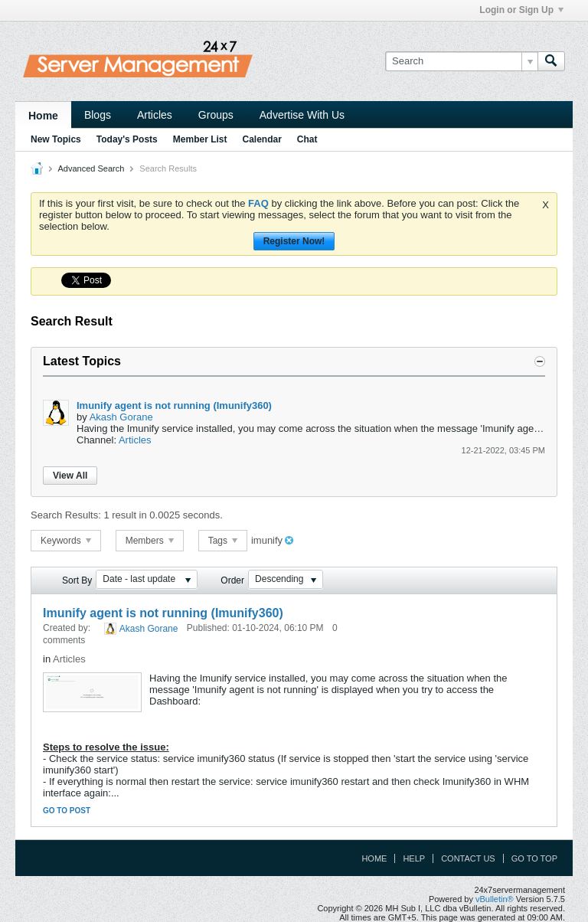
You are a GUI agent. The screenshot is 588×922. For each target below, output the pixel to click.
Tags (223, 541)
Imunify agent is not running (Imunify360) (174, 405)
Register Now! (294, 241)
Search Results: (66, 515)
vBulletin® (495, 899)
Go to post (67, 811)
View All (70, 476)
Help (414, 858)
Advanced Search (91, 168)
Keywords (66, 541)
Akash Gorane (121, 417)
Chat (307, 139)
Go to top (534, 858)
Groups (216, 115)
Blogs (98, 115)
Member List (200, 139)
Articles (155, 115)
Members (150, 541)
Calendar (261, 139)
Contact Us (468, 858)
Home (43, 116)
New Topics (56, 139)
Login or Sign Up (521, 10)
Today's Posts (127, 139)
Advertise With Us (302, 115)
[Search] (461, 61)
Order (232, 580)
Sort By (77, 580)
